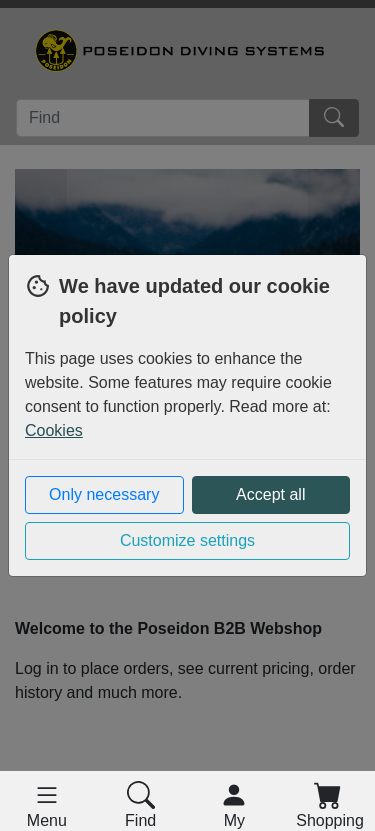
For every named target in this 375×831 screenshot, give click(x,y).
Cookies (54, 430)
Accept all (270, 494)
